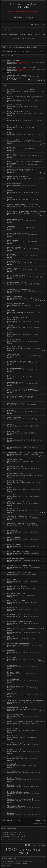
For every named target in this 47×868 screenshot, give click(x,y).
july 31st (11, 637)
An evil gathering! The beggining (20, 743)
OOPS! (10, 488)
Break (10, 438)
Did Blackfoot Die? (15, 184)
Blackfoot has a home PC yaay (19, 474)
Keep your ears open (15, 558)
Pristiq (17, 433)
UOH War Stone (13, 431)
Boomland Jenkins (21, 62)
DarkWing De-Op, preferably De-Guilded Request (26, 212)
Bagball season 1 (14, 261)
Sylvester (18, 709)
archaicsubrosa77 (20, 695)
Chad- (17, 511)
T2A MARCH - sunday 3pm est (19, 516)
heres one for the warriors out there (21, 523)
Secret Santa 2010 (14, 268)
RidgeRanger (19, 305)
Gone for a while (14, 544)
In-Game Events (14, 60)
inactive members (14, 537)
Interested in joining (15, 467)
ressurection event (15, 460)
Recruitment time (14, 340)
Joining (10, 326)
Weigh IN (11, 424)
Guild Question (13, 579)
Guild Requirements (15, 771)
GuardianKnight (20, 91)
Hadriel (17, 759)
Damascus (18, 483)
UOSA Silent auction (15, 750)
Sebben (10, 133)
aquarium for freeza (15, 219)
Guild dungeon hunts (16, 757)
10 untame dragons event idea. (19, 565)
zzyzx (17, 588)
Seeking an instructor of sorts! (19, 572)
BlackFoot (18, 165)
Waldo (17, 766)
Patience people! (14, 785)
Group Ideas (12, 665)
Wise (17, 638)
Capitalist (18, 100)
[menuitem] (42, 25)
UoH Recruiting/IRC (15, 368)
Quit (9, 375)
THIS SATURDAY (14, 354)
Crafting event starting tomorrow (20, 396)
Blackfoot (11, 254)
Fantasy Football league (17, 586)
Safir (17, 738)
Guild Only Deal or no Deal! (18, 551)
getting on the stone (15, 382)
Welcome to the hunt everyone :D (20, 799)
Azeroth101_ (19, 284)
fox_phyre (18, 263)
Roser (17, 107)
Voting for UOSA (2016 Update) (19, 75)
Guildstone (12, 119)
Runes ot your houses (16, 275)
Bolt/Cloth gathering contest (18, 686)
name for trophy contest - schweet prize (23, 205)
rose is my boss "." (15, 105)
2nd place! (11, 311)
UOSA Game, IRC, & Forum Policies (21, 67)
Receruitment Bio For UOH (18, 282)
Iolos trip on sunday (15, 481)
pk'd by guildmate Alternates (18, 502)
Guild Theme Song (15, 347)
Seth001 (18, 221)
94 (44, 81)
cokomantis (19, 349)
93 (42, 81)
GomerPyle (18, 312)
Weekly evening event (16, 304)
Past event (11, 813)
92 (39, 81)
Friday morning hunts (16, 715)
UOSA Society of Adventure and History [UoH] (19, 47)
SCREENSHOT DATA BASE (18, 233)
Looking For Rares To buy (17, 708)
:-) (8, 445)
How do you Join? (14, 672)
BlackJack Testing (14, 736)
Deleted (10, 333)
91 (36, 81)
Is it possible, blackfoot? (17, 247)
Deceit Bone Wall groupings (18, 792)
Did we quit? (12, 126)
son (16, 128)
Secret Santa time (14, 417)
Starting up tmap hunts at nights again (22, 389)
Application (12, 495)
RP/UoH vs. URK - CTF (16, 593)
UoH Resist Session (15, 509)
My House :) (12, 530)
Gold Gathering (13, 679)
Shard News (17, 64)
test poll (10, 410)
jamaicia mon (13, 240)
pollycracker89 (19, 121)
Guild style (11, 658)
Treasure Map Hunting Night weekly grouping (25, 701)
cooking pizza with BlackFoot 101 (20, 169)
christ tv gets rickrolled (16, 403)
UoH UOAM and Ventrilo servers (20, 361)
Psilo (17, 171)
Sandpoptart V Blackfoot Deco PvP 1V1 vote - (25, 452)
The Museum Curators (16, 806)
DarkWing (18, 447)
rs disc (10, 191)
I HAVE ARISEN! (14, 154)
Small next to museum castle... (19, 289)
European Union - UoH (16, 600)
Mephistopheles (20, 645)
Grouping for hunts (15, 764)
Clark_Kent (18, 780)
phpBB (10, 862)
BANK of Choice (14, 778)
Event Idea (11, 651)
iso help (10, 198)
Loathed (18, 228)
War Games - (12, 693)
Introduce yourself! (15, 296)
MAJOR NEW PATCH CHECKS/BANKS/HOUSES (26, 722)
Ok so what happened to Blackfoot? (21, 90)
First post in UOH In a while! (18, 112)
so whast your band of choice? (19, 644)
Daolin (17, 574)
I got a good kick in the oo (17, 177)
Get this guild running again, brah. (21, 140)
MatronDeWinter (20, 277)
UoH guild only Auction (16, 608)
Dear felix (11, 147)
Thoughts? (12, 226)
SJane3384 (19, 142)
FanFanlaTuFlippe (22, 864)
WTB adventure (13, 729)
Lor (16, 595)
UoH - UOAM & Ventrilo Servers (20, 622)
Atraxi (17, 185)
